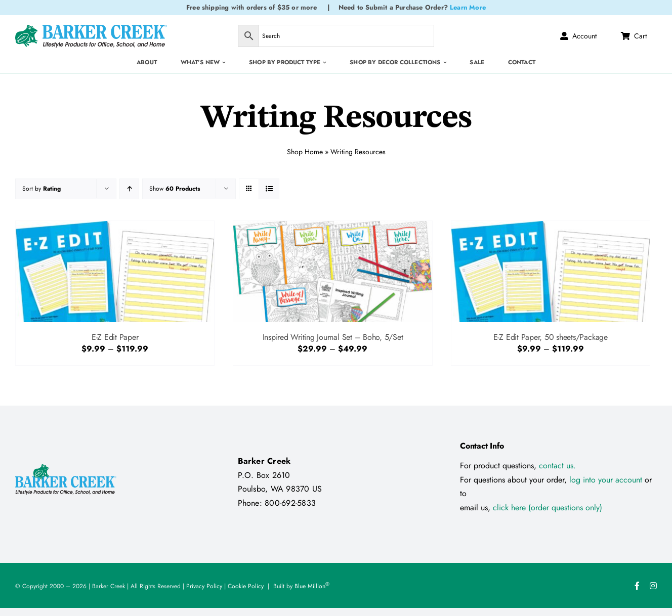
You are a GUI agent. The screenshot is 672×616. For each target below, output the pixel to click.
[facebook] (637, 586)
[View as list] (269, 189)
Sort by (41, 189)
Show (175, 189)
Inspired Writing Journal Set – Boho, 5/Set (333, 337)
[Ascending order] (129, 189)
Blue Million (312, 586)
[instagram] (653, 586)
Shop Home (305, 151)
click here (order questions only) (548, 508)
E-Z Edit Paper (115, 337)
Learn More (468, 7)
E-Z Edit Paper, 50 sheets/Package (551, 337)
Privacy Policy (204, 586)
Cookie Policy (246, 586)
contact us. (557, 466)
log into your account (607, 480)
